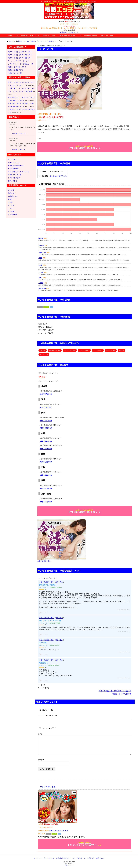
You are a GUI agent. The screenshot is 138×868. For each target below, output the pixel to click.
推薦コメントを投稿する (122, 694)
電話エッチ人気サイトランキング (28, 36)
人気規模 (41, 283)
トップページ (13, 160)
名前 (85, 760)
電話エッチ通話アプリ (16, 70)
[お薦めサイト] (65, 32)
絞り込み (60, 582)
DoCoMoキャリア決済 (55, 350)
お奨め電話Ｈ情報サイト (16, 166)
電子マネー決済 (44, 354)
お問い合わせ (13, 181)
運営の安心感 (42, 288)
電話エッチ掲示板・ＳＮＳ (17, 67)
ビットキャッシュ (98, 350)
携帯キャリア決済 (111, 350)
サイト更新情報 (13, 169)
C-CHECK (43, 350)
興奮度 (40, 258)
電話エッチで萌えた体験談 (88, 36)
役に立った (43, 612)
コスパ (40, 278)
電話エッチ (41, 245)
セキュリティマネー (84, 350)
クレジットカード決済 (70, 350)
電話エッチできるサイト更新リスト (20, 58)
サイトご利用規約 (14, 178)
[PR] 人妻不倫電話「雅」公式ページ (85, 147)
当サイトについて (107, 36)
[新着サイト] (74, 32)
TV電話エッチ (42, 253)
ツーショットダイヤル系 (58, 176)
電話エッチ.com (69, 865)
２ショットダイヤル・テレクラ (19, 61)
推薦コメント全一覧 (15, 73)
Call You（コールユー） (19, 133)
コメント (41, 734)
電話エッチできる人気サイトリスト (20, 52)
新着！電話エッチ (49, 36)
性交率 (40, 265)
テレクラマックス (48, 787)
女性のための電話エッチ (67, 36)
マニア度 (41, 272)
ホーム (10, 36)
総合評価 (41, 238)
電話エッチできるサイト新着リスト (20, 55)
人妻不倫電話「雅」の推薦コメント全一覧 (115, 691)
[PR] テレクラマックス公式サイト (85, 844)
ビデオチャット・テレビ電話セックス (21, 64)
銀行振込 (122, 350)
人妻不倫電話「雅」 (47, 582)
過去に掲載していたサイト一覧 (19, 172)
